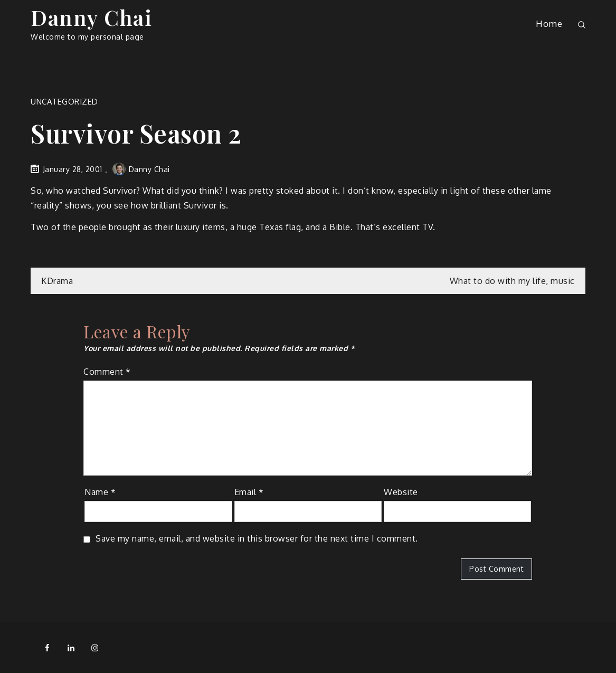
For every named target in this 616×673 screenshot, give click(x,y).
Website (401, 492)
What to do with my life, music (512, 281)
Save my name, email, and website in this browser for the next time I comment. (257, 538)
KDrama (57, 281)
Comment (107, 372)
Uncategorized (64, 102)
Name (100, 492)
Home (549, 23)
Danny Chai (91, 17)
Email (249, 492)
